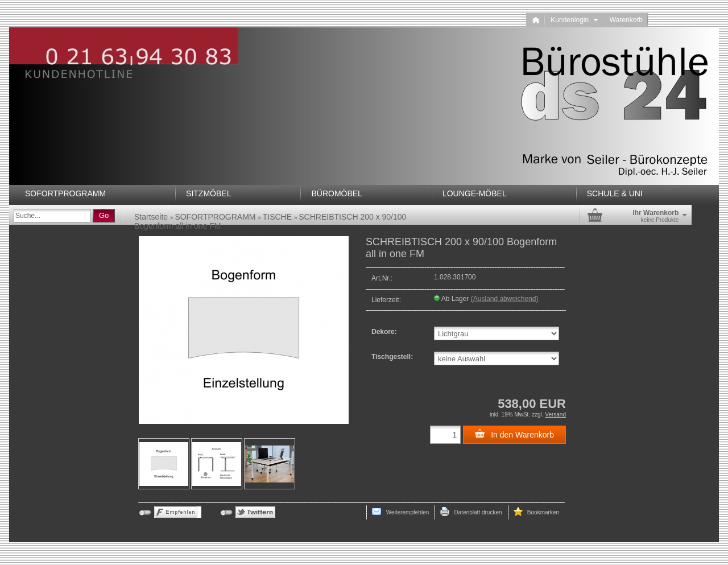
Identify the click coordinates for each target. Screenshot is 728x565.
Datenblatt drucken (471, 512)
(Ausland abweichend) (505, 299)
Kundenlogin (574, 20)
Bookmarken (536, 512)
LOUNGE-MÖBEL (475, 193)
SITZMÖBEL (208, 193)
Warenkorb (626, 20)
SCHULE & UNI (615, 193)
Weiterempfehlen (400, 512)
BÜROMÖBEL (336, 193)
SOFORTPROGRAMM (65, 193)
